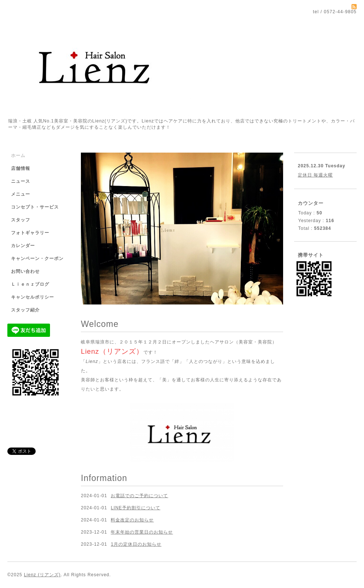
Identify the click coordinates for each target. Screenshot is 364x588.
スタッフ (21, 220)
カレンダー (23, 246)
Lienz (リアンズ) (42, 575)
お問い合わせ (25, 271)
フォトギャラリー (30, 233)
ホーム (18, 156)
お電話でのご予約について (139, 496)
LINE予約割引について (135, 508)
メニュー (21, 194)
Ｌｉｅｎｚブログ (30, 284)
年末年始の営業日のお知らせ (142, 532)
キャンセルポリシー (33, 297)
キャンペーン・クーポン (37, 259)
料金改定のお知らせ (132, 520)
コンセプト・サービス (35, 207)
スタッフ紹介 (25, 310)
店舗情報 (21, 168)
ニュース (21, 181)
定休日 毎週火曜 (315, 175)
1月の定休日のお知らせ (136, 544)
